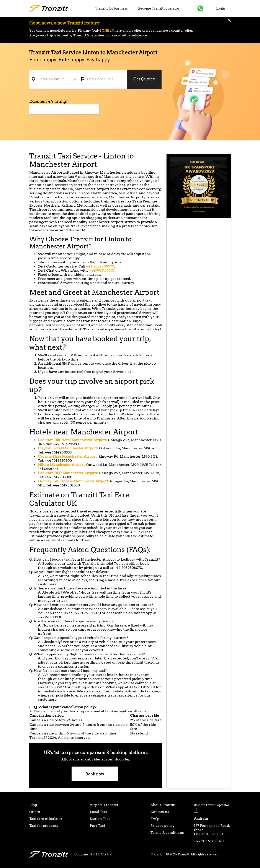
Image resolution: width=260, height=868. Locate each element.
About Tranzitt (163, 805)
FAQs (155, 819)
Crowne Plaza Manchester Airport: (68, 456)
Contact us (160, 812)
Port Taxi (97, 826)
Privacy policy (163, 826)
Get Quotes (144, 79)
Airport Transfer (104, 805)
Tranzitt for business (111, 8)
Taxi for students (44, 826)
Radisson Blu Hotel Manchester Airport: (73, 440)
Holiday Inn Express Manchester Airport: (74, 481)
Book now (95, 774)
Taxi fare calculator (46, 819)
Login (220, 8)
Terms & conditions (167, 833)
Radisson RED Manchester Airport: (68, 473)
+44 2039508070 (100, 266)
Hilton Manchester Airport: (62, 465)
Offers (35, 812)
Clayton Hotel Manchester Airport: (68, 448)
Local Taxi (98, 812)
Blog (33, 805)
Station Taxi (100, 819)
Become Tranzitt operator (159, 8)
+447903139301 (102, 270)
